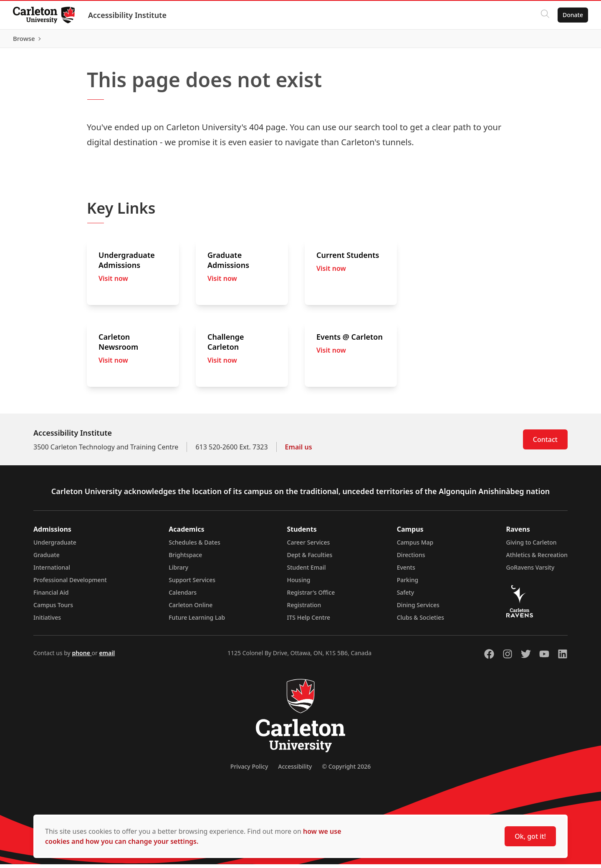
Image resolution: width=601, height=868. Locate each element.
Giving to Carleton (532, 546)
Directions (411, 559)
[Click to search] (545, 15)
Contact (545, 443)
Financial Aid (51, 596)
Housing (299, 584)
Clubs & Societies (420, 621)
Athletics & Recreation (537, 559)
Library (178, 571)
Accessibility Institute (128, 15)
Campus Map (415, 546)
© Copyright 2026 (346, 770)
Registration (304, 609)
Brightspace (185, 559)
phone (82, 657)
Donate (572, 15)
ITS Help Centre (309, 621)
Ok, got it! (530, 836)
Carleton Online (191, 609)
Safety (406, 596)
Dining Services (418, 609)
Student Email (307, 571)
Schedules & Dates (194, 546)
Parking (408, 584)
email (107, 657)
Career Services (309, 546)
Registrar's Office (311, 596)
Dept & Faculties (310, 559)
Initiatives (47, 621)
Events (406, 571)
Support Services (192, 584)
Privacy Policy (249, 770)
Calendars (183, 596)
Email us (299, 451)
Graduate (47, 559)
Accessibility (295, 770)
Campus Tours (53, 609)
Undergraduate (55, 546)
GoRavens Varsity (530, 571)
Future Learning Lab (197, 621)
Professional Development (70, 584)
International (52, 571)
